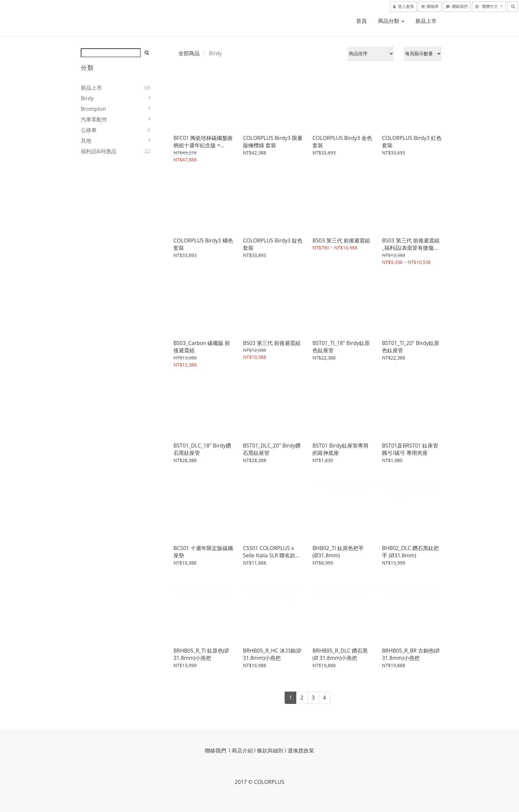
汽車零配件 (94, 119)
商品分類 (391, 21)
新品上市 (426, 21)
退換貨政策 (301, 750)
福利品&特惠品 (99, 151)
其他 (86, 141)
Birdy (87, 98)
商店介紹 (242, 750)
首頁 (361, 21)
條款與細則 (270, 750)
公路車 (89, 130)
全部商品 (189, 53)
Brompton (93, 109)
